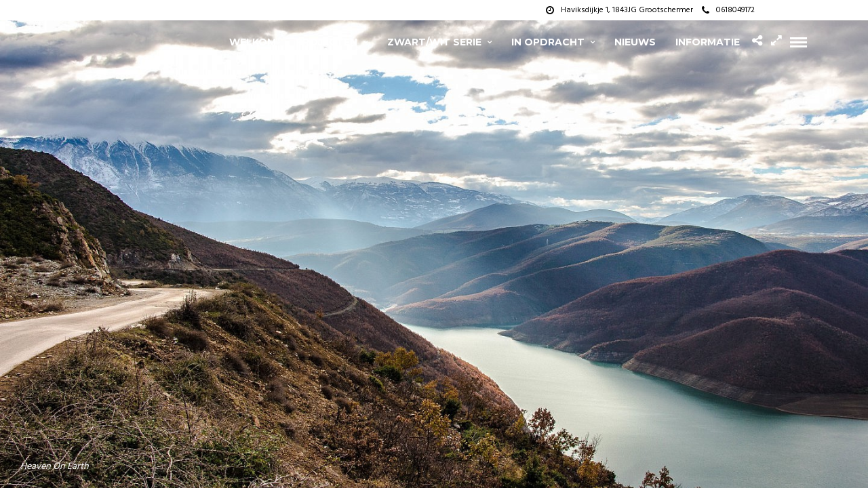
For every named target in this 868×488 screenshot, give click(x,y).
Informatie (708, 42)
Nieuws (635, 42)
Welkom (253, 42)
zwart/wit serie (434, 42)
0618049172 (728, 10)
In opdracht (548, 42)
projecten (327, 42)
